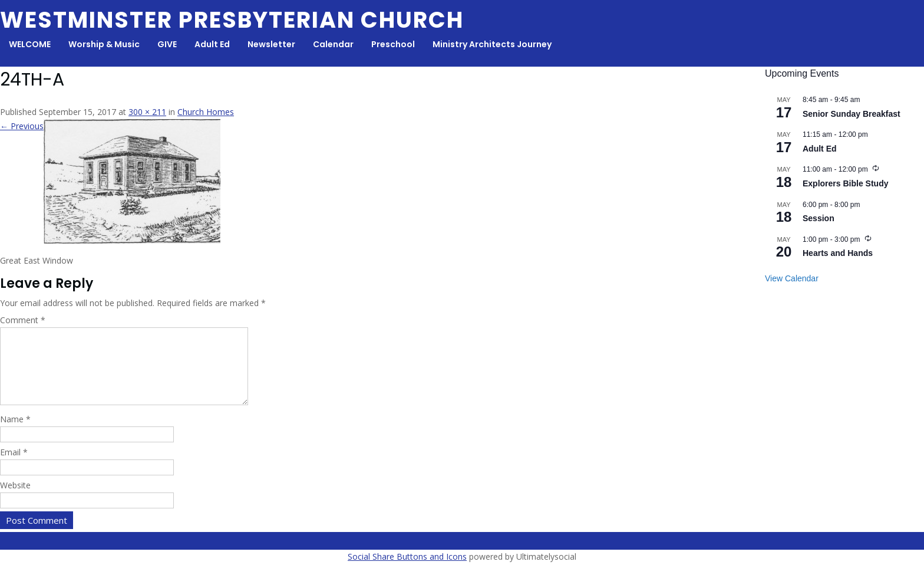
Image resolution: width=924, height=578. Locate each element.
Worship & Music (104, 44)
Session (819, 218)
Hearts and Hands (838, 253)
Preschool (393, 44)
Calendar (333, 44)
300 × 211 (147, 112)
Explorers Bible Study (845, 183)
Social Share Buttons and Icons (407, 571)
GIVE (167, 44)
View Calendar (792, 278)
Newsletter (271, 44)
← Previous (22, 126)
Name (15, 433)
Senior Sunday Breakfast (852, 114)
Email (14, 466)
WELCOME (30, 44)
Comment (23, 320)
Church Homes (206, 112)
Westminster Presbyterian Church (232, 20)
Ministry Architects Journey (492, 44)
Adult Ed (212, 44)
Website (15, 499)
